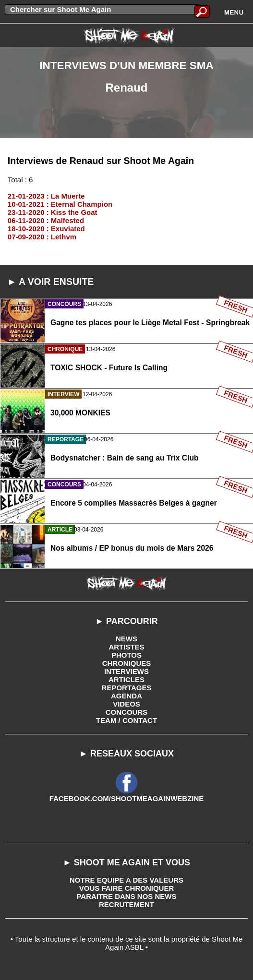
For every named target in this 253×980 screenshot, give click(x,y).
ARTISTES (126, 647)
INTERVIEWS (126, 671)
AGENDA (126, 696)
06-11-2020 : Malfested (46, 220)
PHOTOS (126, 655)
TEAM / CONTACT (126, 720)
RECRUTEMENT (126, 904)
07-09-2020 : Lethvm (42, 237)
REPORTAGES (127, 688)
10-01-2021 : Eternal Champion (60, 204)
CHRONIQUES (127, 663)
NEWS (126, 639)
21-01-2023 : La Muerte (46, 196)
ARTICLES (126, 679)
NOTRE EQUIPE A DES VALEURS (126, 880)
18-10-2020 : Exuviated (46, 229)
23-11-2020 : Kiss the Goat (53, 212)
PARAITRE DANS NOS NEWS (126, 896)
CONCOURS (127, 712)
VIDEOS (126, 704)
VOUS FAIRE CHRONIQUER (127, 888)
